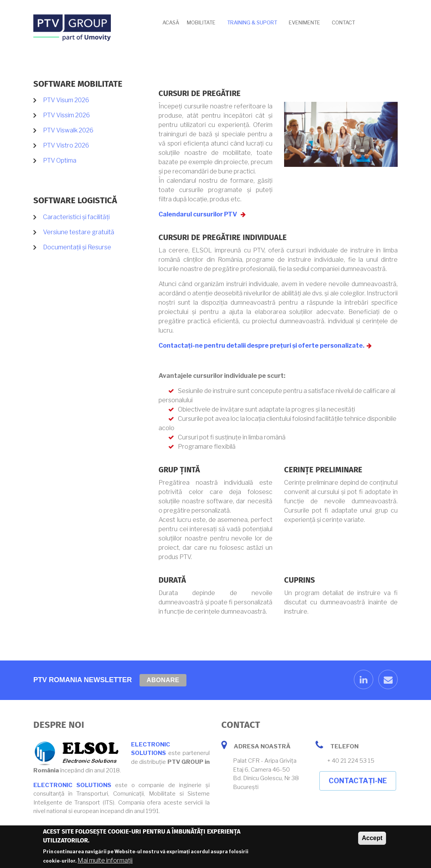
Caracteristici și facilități (76, 217)
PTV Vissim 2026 (66, 115)
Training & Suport (252, 22)
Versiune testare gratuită (79, 232)
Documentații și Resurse (77, 247)
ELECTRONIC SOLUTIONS (72, 785)
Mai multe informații (105, 862)
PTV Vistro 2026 (66, 145)
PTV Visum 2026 (66, 100)
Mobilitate (201, 22)
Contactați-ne (358, 781)
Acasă (171, 22)
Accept (372, 839)
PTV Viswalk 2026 (68, 130)
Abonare (163, 680)
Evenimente (304, 22)
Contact (343, 22)
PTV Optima (60, 160)
